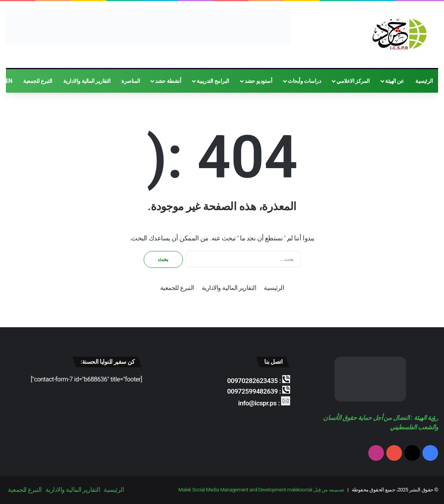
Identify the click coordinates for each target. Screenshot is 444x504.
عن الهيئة (395, 81)
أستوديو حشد (258, 81)
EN (9, 81)
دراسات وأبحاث (304, 81)
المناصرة (131, 81)
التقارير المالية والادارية (87, 81)
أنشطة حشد (168, 81)
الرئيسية (424, 81)
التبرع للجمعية (37, 81)
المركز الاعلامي (353, 81)
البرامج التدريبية (213, 81)
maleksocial (300, 490)
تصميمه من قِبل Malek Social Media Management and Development (261, 490)
